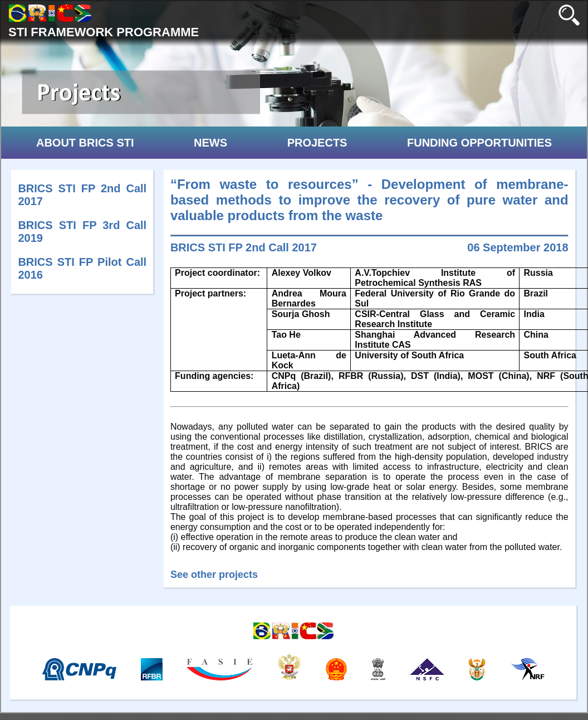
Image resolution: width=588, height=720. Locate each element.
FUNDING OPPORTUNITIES (479, 143)
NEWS (210, 143)
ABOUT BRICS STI (85, 143)
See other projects (214, 575)
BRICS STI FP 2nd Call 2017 (244, 247)
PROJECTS (317, 143)
